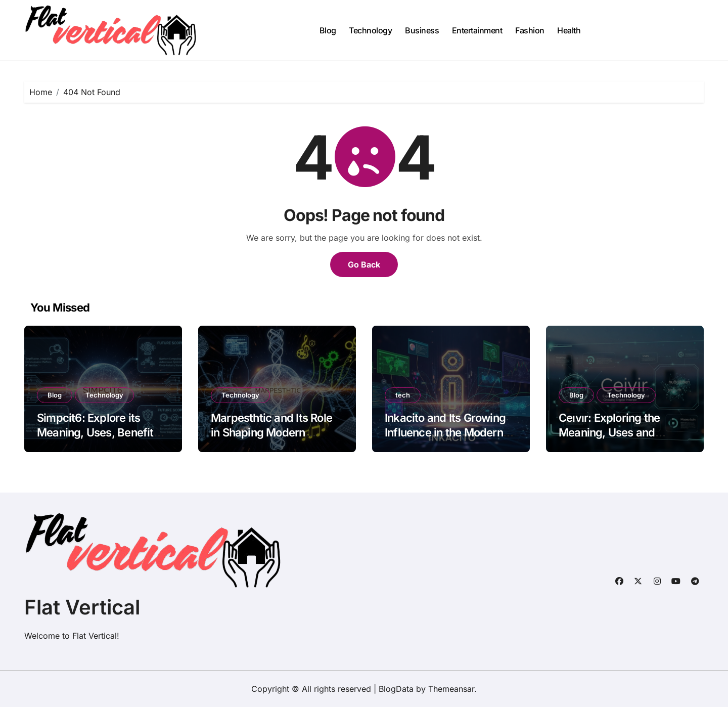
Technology (370, 30)
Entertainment (477, 30)
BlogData (396, 689)
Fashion (530, 30)
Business (422, 30)
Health (569, 30)
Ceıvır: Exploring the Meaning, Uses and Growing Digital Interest (618, 432)
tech (403, 395)
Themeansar (451, 689)
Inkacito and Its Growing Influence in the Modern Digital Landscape (445, 432)
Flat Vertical (82, 607)
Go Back (364, 264)
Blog (328, 30)
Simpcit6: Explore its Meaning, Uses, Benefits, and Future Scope (100, 432)
